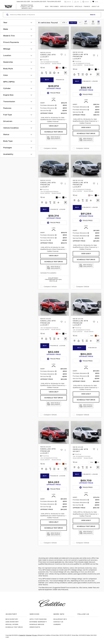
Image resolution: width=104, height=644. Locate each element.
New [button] (47, 7)
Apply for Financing (38, 619)
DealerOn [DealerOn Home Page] (22, 635)
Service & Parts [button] (67, 7)
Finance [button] (87, 7)
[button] (67, 38)
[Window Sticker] (65, 73)
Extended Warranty (38, 622)
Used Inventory (12, 622)
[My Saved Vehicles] (95, 2)
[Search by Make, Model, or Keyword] (49, 15)
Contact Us (58, 622)
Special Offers (12, 624)
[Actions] (65, 55)
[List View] (99, 23)
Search (93, 15)
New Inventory (12, 619)
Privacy (35, 635)
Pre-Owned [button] (54, 7)
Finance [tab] (60, 80)
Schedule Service (37, 624)
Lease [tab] (95, 81)
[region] (54, 112)
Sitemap (29, 635)
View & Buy (54, 126)
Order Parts (35, 627)
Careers (57, 624)
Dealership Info (60, 619)
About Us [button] (95, 7)
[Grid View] (93, 23)
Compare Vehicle (50, 148)
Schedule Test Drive (54, 132)
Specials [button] (79, 7)
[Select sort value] (86, 23)
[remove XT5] (65, 23)
